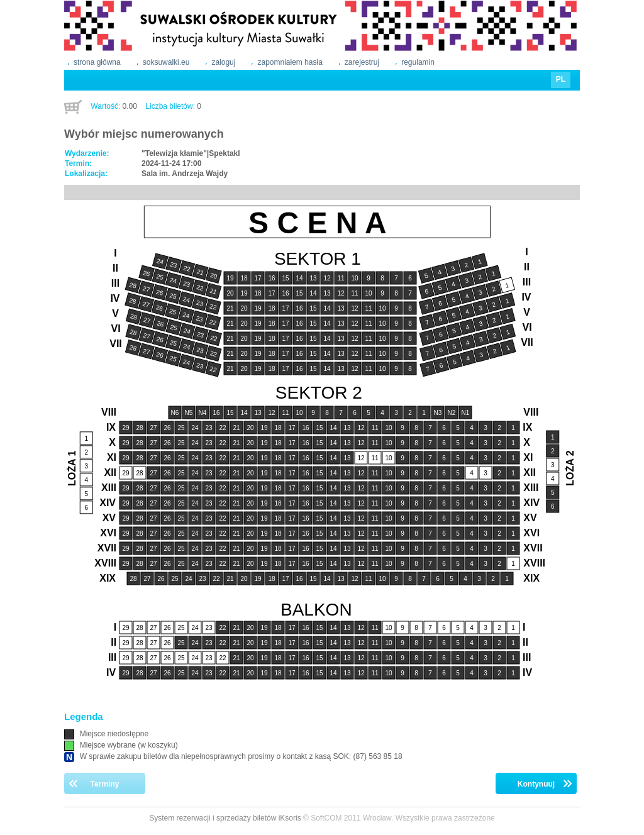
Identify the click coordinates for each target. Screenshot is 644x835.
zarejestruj (362, 62)
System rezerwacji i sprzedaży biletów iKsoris (225, 818)
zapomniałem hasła (290, 62)
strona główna (97, 62)
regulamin (418, 62)
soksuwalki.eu (166, 62)
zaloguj (223, 62)
